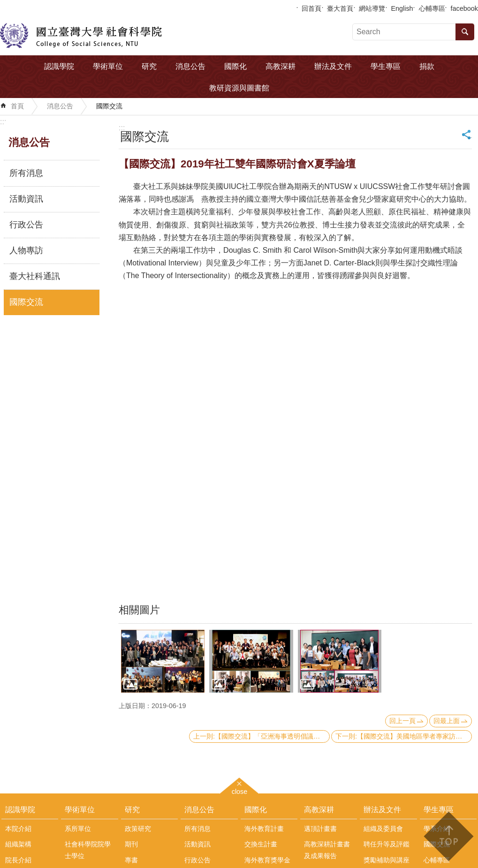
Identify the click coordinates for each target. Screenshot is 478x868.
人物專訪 (26, 250)
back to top (448, 836)
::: (3, 122)
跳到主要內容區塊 (5, 5)
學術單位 (108, 66)
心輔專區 (432, 8)
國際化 (235, 66)
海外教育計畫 (264, 829)
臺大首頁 (340, 8)
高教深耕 (281, 66)
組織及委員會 (383, 829)
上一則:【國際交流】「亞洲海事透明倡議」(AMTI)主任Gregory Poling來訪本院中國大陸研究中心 (262, 736)
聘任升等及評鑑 (387, 844)
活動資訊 (26, 199)
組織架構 (18, 844)
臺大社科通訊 (35, 276)
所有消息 (26, 173)
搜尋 (465, 32)
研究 (149, 66)
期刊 (131, 844)
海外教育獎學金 (267, 860)
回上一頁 (402, 721)
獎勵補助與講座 (387, 860)
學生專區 (386, 66)
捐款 (427, 66)
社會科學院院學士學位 (88, 850)
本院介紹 (18, 829)
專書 (131, 860)
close (240, 790)
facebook (464, 8)
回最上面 (447, 721)
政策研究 (138, 829)
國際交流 (109, 106)
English (402, 8)
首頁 (17, 106)
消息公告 (190, 66)
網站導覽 (372, 8)
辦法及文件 (333, 66)
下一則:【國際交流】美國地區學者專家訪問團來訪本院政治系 (404, 736)
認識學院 (59, 66)
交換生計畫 (261, 844)
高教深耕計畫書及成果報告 (327, 850)
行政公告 (26, 225)
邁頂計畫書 (320, 829)
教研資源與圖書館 (239, 88)
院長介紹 (18, 860)
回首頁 (311, 8)
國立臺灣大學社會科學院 (81, 36)
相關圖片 (139, 610)
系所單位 (78, 829)
